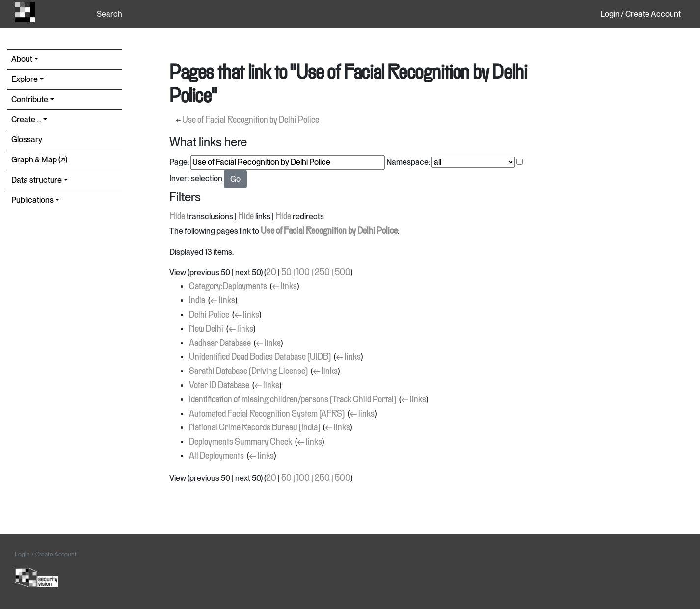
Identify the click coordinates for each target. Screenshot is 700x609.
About (22, 59)
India (197, 301)
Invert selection (196, 178)
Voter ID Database (219, 386)
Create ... (26, 119)
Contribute (30, 99)
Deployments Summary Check (241, 442)
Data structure (37, 180)
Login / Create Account (641, 14)
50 (286, 273)
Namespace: (408, 162)
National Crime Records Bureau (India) (255, 428)
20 (271, 273)
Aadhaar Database (220, 344)
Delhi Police (209, 315)
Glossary (27, 140)
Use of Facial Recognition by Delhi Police (251, 120)
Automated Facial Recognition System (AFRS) (267, 414)
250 (322, 273)
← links (284, 287)
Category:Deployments (228, 287)
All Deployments (216, 456)
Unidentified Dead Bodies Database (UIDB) (260, 357)
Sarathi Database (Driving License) (248, 371)
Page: (179, 162)
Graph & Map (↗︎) (39, 160)
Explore (25, 79)
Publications (32, 200)
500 (343, 273)
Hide (177, 217)
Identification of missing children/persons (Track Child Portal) (293, 400)
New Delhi (206, 329)
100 (303, 273)
